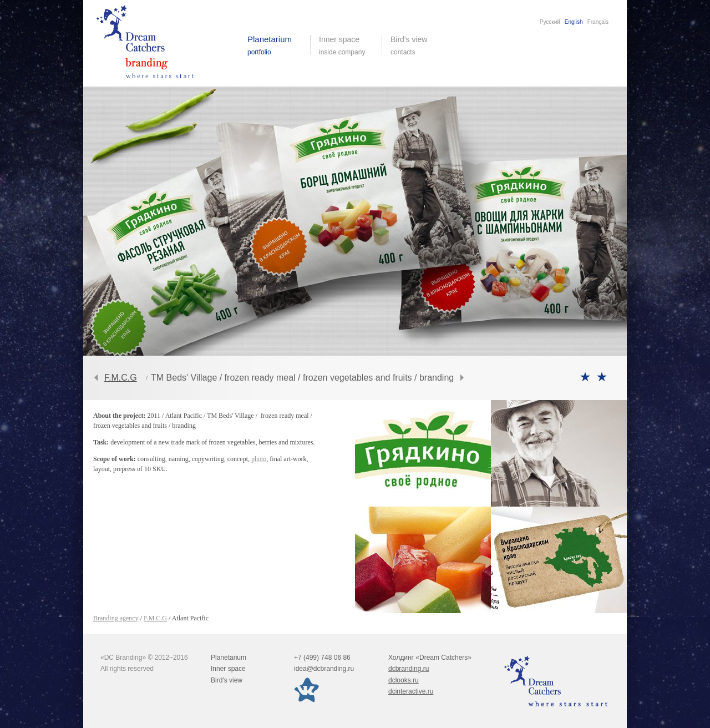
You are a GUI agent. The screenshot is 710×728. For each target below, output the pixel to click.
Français (598, 22)
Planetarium (229, 658)
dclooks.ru (404, 680)
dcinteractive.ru (411, 691)
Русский (550, 22)
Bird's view (417, 46)
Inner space (228, 669)
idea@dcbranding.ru (324, 669)
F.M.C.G (121, 378)
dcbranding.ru (409, 669)
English (574, 22)
